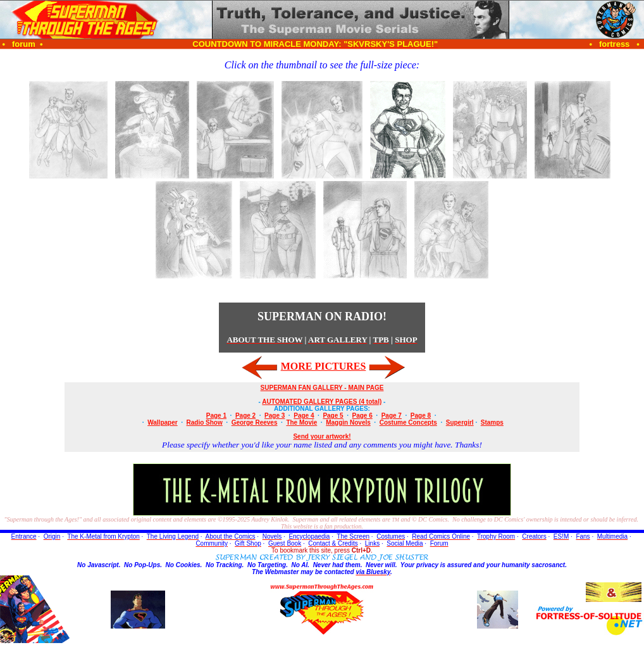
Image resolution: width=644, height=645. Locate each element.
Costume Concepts (408, 423)
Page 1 (216, 416)
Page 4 (304, 416)
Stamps (492, 423)
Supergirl (460, 423)
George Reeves (255, 423)
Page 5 (333, 416)
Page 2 (245, 416)
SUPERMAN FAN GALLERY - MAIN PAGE (322, 388)
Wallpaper (162, 423)
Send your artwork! (322, 436)
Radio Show (205, 423)
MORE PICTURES (324, 366)
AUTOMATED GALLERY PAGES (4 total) (322, 402)
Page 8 (421, 416)
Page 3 (275, 416)
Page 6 (362, 416)
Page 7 (392, 416)
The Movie (301, 423)
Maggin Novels (348, 423)
